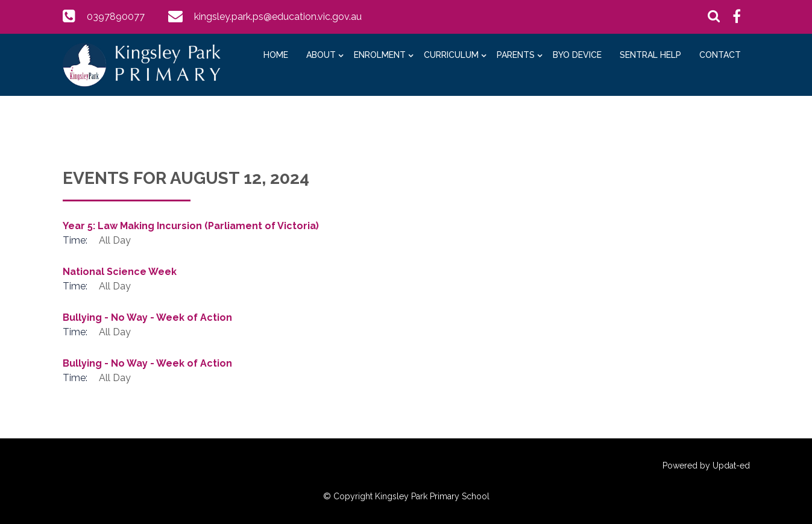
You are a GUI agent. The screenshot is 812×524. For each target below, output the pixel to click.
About (321, 55)
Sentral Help (650, 55)
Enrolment (380, 55)
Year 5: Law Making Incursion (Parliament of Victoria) (191, 226)
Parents (516, 55)
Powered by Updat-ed (706, 466)
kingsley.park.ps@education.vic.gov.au (278, 17)
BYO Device (577, 55)
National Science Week (120, 272)
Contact (720, 55)
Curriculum (451, 55)
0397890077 (116, 17)
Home (276, 55)
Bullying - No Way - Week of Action (147, 317)
